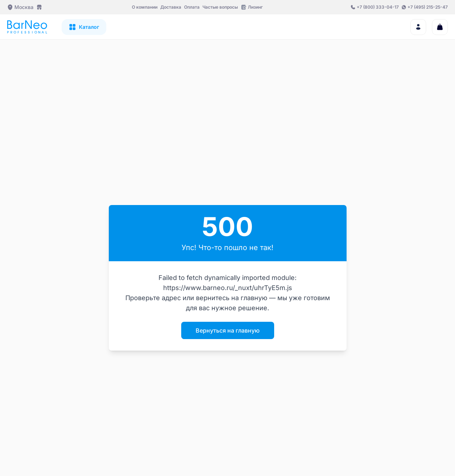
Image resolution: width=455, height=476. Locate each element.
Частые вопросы (220, 7)
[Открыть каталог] (84, 27)
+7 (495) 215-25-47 (428, 7)
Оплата (192, 7)
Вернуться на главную (228, 330)
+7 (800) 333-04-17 (378, 7)
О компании (145, 7)
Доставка (171, 7)
